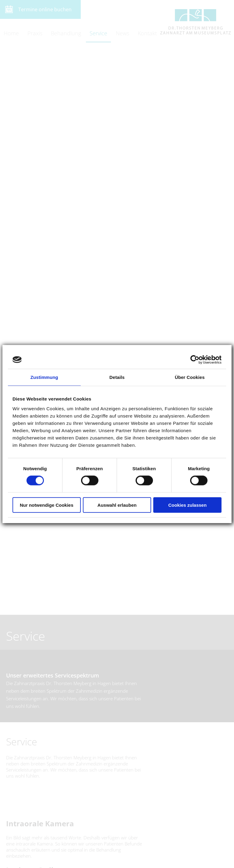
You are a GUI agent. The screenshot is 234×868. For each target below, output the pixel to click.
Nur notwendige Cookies (47, 505)
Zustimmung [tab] (44, 377)
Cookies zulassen (187, 505)
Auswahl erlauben (117, 505)
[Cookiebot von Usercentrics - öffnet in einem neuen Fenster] (195, 360)
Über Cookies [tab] (190, 377)
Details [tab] (117, 377)
